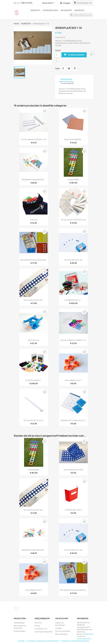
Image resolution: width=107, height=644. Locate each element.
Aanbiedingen (19, 623)
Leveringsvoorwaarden (44, 632)
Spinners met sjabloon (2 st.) (73, 420)
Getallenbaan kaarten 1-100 (34, 140)
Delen (63, 68)
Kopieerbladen (50, 10)
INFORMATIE (66, 10)
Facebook (16, 609)
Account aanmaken (63, 631)
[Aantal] (58, 55)
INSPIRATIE (79, 10)
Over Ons (38, 623)
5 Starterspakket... (34, 380)
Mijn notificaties (61, 634)
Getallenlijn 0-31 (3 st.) (34, 420)
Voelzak (34, 220)
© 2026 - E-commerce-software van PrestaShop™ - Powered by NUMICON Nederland (54, 641)
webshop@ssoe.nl (84, 639)
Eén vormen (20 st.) (73, 380)
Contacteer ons (41, 629)
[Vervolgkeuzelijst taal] (49, 3)
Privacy (37, 626)
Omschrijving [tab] (66, 79)
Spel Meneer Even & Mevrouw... (34, 260)
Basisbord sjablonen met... (34, 180)
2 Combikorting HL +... (73, 300)
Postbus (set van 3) (73, 510)
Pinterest (75, 68)
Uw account (62, 618)
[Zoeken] (81, 15)
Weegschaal (34, 340)
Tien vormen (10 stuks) (73, 470)
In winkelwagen (74, 55)
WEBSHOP (35, 10)
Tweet (69, 68)
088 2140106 (27, 3)
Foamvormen (73, 180)
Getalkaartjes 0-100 (73, 260)
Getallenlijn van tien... (34, 300)
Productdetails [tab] (67, 83)
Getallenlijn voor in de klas (73, 220)
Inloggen (59, 628)
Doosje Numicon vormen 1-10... (73, 340)
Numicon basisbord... (73, 140)
